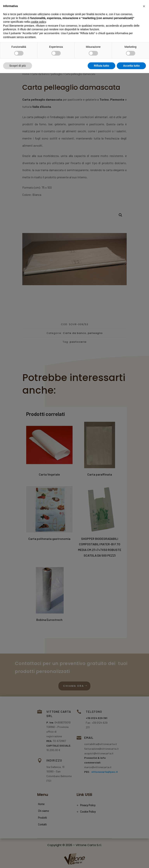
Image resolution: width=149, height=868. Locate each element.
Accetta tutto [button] (131, 860)
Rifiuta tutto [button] (102, 860)
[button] (144, 801)
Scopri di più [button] (18, 860)
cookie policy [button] (38, 817)
